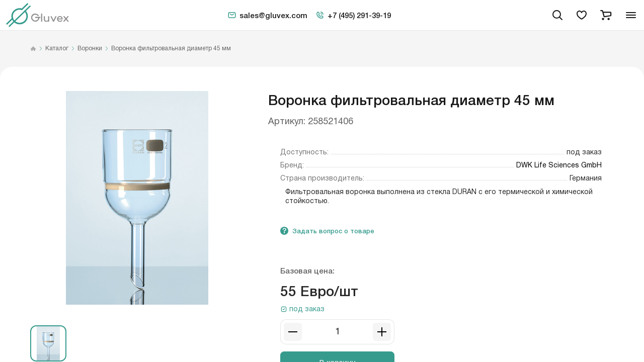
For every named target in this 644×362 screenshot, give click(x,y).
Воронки (90, 49)
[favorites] (582, 15)
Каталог (57, 49)
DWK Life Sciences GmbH (559, 165)
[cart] (606, 15)
